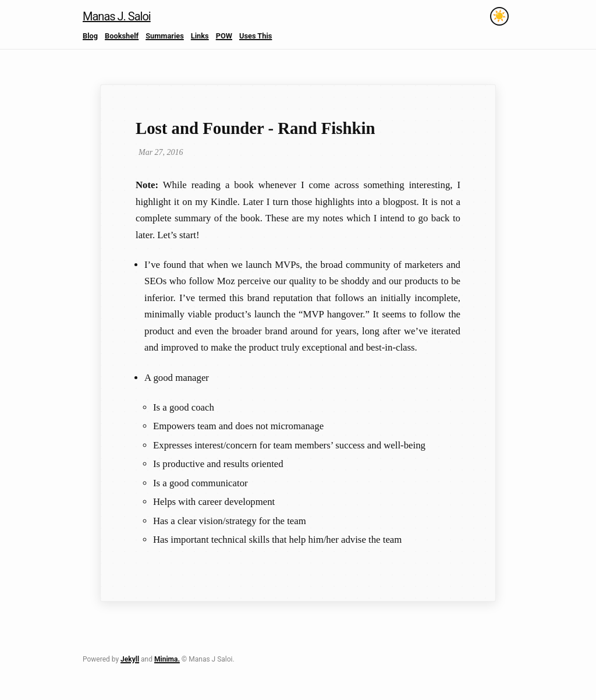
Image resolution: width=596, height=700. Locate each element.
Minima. (167, 659)
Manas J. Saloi (117, 16)
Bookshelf (122, 36)
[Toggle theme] (499, 16)
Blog (90, 36)
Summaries (165, 36)
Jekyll (130, 659)
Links (200, 36)
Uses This (256, 36)
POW (224, 36)
